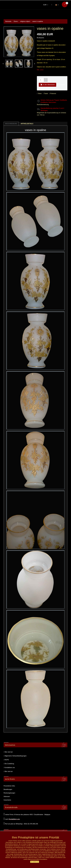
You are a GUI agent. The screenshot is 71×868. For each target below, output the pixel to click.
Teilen (39, 94)
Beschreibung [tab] (11, 124)
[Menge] (41, 80)
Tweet (45, 94)
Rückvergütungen (9, 793)
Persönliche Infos (9, 786)
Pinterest (53, 94)
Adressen (7, 796)
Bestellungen (8, 789)
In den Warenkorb (47, 85)
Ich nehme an (35, 862)
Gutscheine (7, 800)
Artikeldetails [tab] (27, 124)
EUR (45, 5)
